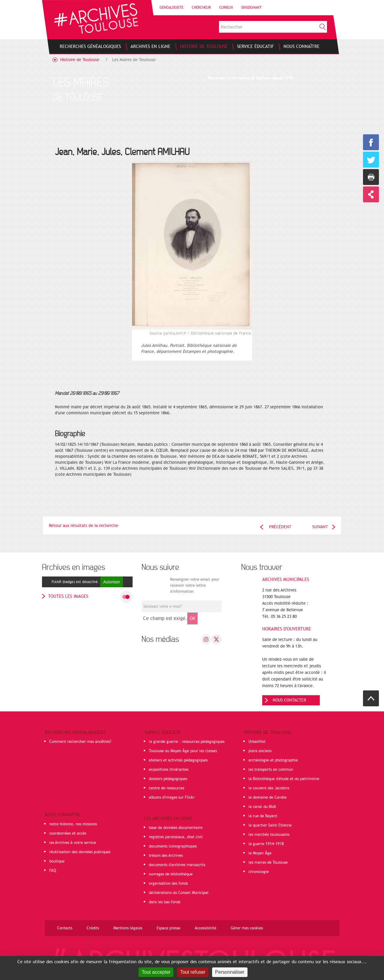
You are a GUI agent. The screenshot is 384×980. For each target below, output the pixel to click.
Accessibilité (205, 928)
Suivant (320, 527)
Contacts (65, 928)
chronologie (259, 872)
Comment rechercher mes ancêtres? (80, 742)
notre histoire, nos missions (73, 824)
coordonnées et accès (68, 833)
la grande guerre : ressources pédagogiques (187, 742)
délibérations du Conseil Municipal (179, 893)
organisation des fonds (168, 883)
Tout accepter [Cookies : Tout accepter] (156, 972)
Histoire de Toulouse (80, 60)
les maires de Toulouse (268, 862)
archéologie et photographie (273, 760)
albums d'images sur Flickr (172, 797)
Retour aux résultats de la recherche (84, 526)
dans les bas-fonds (165, 902)
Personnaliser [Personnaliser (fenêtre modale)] (230, 972)
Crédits (93, 928)
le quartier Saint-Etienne (270, 825)
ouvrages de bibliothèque (171, 874)
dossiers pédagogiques (168, 779)
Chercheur (201, 7)
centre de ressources (166, 788)
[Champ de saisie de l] (182, 606)
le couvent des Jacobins (269, 788)
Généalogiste (171, 7)
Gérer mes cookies (247, 928)
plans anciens (260, 751)
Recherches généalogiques (75, 732)
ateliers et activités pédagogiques (178, 760)
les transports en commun (271, 770)
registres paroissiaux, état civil (176, 837)
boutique (57, 861)
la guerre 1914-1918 (266, 844)
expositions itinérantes (169, 770)
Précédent (280, 527)
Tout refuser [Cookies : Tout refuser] (193, 972)
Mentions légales (128, 928)
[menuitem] (90, 46)
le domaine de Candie (267, 797)
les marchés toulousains (269, 835)
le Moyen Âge (260, 853)
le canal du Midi (262, 807)
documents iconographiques (173, 846)
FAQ (53, 871)
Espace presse (168, 928)
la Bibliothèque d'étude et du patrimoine (284, 779)
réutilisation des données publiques (80, 852)
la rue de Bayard (263, 816)
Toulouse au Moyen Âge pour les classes (183, 751)
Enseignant (252, 7)
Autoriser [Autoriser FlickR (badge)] (112, 582)
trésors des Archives (166, 856)
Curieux (226, 7)
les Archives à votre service (73, 843)
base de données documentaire (176, 828)
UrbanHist (257, 742)
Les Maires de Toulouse (134, 60)
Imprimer (371, 177)
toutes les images (68, 596)
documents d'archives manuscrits (177, 865)
